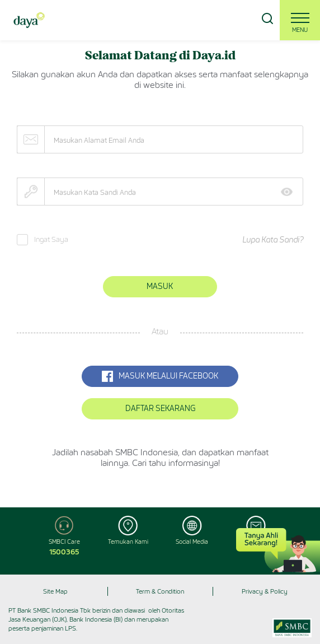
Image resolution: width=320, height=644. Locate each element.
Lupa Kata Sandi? (273, 240)
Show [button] (291, 192)
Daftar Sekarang (160, 409)
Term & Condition (160, 591)
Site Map (55, 591)
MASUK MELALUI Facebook (160, 376)
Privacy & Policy (265, 591)
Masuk (160, 286)
